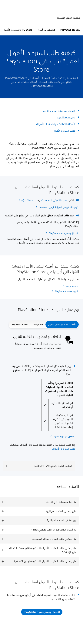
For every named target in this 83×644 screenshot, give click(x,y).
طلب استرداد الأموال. (63, 449)
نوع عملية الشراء (66, 117)
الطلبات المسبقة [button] (20, 324)
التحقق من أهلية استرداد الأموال (58, 111)
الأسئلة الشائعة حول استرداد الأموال (56, 124)
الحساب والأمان (46, 30)
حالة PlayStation (70, 30)
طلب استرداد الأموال (64, 131)
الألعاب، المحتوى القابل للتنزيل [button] (62, 324)
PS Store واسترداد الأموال (18, 30)
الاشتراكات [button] (38, 324)
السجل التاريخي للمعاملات (55, 200)
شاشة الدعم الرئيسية (68, 18)
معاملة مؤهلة (27, 200)
